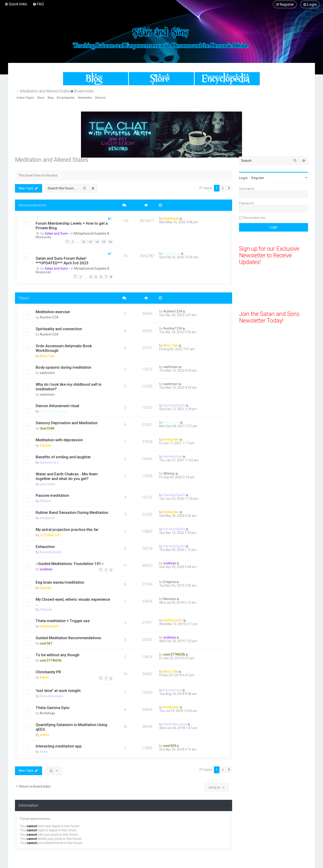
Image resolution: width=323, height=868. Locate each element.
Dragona (170, 582)
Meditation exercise (53, 312)
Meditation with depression (59, 440)
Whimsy (169, 474)
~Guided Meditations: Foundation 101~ (70, 564)
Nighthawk (171, 218)
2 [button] (223, 188)
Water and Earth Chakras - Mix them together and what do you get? (67, 476)
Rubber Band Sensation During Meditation (72, 512)
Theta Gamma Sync (53, 708)
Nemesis (170, 599)
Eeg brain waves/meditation (60, 582)
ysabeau (46, 569)
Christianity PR (48, 672)
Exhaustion (45, 547)
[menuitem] (38, 4)
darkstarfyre (49, 462)
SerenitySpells (174, 405)
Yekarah (46, 609)
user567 (46, 643)
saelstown (47, 373)
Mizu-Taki (47, 356)
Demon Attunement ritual (57, 406)
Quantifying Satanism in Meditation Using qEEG (71, 727)
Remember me (254, 218)
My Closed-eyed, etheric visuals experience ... (73, 602)
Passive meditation (52, 495)
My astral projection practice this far (67, 530)
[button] (229, 188)
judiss (45, 735)
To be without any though (58, 655)
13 (90, 242)
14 (97, 242)
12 (84, 242)
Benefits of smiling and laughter (63, 457)
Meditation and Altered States (52, 160)
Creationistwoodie (54, 411)
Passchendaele (52, 696)
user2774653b (51, 660)
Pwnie (44, 677)
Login (243, 178)
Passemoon (173, 690)
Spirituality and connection (59, 329)
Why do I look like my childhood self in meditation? (69, 387)
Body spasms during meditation (63, 367)
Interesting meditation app (59, 746)
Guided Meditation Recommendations (68, 638)
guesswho (48, 484)
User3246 (47, 428)
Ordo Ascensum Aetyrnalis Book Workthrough (64, 348)
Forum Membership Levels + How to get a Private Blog (72, 226)
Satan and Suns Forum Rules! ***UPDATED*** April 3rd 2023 (62, 261)
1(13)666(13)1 (50, 535)
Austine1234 (49, 317)
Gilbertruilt (171, 422)
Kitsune (45, 501)
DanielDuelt (172, 253)
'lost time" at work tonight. (59, 691)
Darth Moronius (175, 724)
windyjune (47, 518)
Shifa (44, 752)
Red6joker (171, 439)
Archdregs (47, 713)
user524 (170, 746)
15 (104, 242)
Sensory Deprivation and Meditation (67, 423)
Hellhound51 (49, 626)
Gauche (46, 445)
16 (110, 242)
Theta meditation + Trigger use (63, 621)
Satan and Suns (56, 233)
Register (258, 178)
